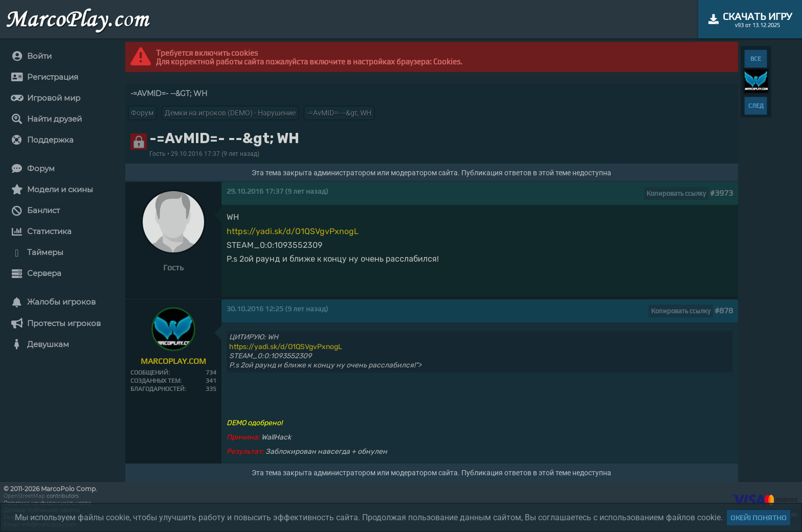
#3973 (721, 193)
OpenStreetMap (24, 496)
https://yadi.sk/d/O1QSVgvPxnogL (293, 231)
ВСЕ (756, 59)
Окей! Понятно (759, 518)
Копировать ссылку (676, 193)
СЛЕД (756, 106)
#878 (724, 310)
